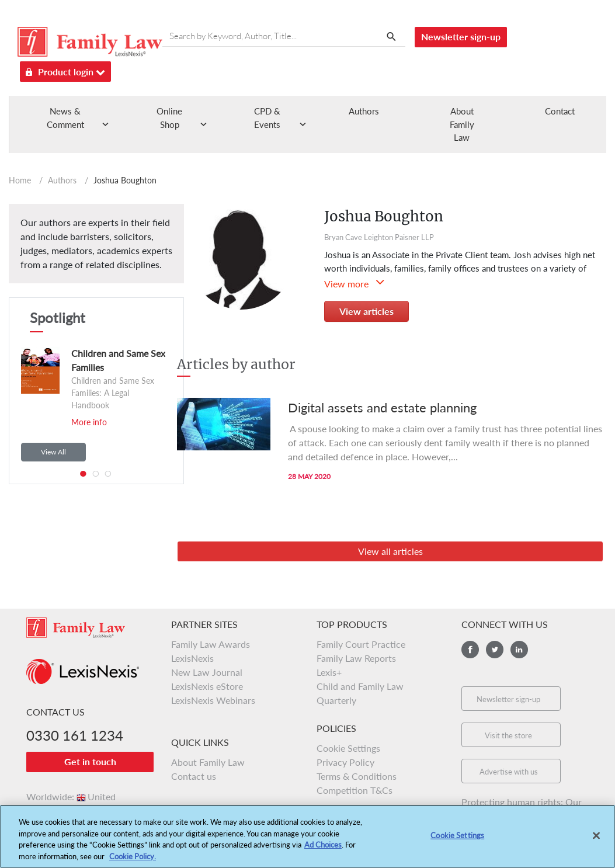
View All (53, 452)
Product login (65, 70)
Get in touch (90, 761)
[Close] (596, 838)
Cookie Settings (348, 748)
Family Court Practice (361, 644)
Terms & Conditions (357, 776)
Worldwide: (71, 796)
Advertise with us (509, 772)
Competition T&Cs (355, 790)
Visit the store (508, 735)
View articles (366, 311)
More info (89, 422)
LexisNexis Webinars (213, 700)
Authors (364, 111)
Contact (560, 111)
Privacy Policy (345, 762)
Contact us (194, 776)
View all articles (390, 551)
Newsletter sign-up (461, 37)
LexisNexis (192, 658)
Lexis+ (329, 672)
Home (20, 180)
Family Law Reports (356, 658)
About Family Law (462, 124)
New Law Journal (207, 672)
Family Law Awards (211, 644)
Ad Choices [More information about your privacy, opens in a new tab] (323, 847)
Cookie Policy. (133, 859)
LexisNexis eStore (207, 686)
